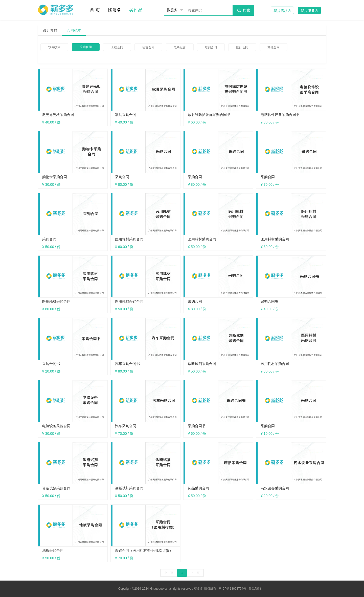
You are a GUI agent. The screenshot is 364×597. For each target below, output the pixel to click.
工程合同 (117, 47)
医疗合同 (242, 47)
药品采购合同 (198, 488)
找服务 (115, 10)
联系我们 (255, 589)
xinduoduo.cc (159, 589)
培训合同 (211, 47)
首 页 (95, 10)
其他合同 (274, 47)
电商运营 (180, 47)
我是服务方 (309, 11)
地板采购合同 (53, 550)
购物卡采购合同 (55, 177)
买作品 (136, 10)
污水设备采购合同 (275, 488)
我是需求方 (282, 11)
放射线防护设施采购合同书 (209, 115)
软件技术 (54, 47)
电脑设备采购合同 (56, 426)
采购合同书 (269, 301)
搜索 (243, 10)
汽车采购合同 (126, 426)
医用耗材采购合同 (129, 239)
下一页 (195, 573)
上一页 (169, 573)
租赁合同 (148, 47)
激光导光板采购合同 (58, 115)
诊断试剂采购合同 (202, 364)
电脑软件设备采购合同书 (280, 115)
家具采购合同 (126, 115)
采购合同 (86, 47)
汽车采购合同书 (127, 364)
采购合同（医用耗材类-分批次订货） (144, 550)
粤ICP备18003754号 (232, 589)
